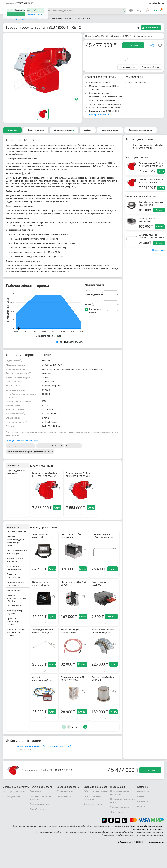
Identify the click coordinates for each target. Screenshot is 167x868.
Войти (158, 10)
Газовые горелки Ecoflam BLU (50, 446)
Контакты (142, 796)
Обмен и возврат (65, 791)
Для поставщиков (119, 812)
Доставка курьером (40, 804)
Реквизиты (143, 801)
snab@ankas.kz (157, 3)
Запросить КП (152, 28)
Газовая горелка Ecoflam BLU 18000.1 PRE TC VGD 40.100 (151, 183)
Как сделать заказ (93, 804)
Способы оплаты (38, 809)
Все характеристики (99, 115)
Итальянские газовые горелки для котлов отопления (30, 452)
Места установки (110, 130)
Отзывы (141, 806)
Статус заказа (64, 796)
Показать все (159, 250)
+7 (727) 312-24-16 (24, 3)
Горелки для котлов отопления (21, 446)
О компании (143, 791)
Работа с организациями (96, 791)
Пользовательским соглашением (147, 829)
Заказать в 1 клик (151, 67)
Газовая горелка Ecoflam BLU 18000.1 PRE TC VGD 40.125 (151, 166)
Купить (133, 45)
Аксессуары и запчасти (141, 130)
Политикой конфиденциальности (146, 826)
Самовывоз (35, 791)
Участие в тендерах (120, 807)
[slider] (103, 291)
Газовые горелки (73, 446)
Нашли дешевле (128, 67)
